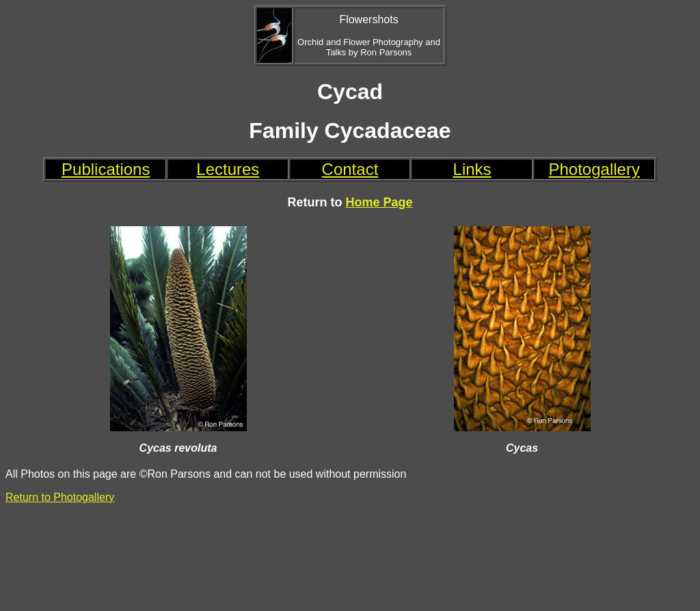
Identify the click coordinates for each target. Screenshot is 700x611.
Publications (106, 169)
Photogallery (594, 169)
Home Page (379, 202)
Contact (350, 169)
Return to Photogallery (60, 497)
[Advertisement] (350, 557)
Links (472, 169)
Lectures (228, 169)
